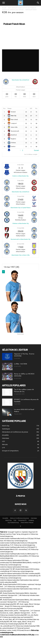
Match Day (9, 520)
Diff (31, 109)
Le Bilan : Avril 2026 (21, 364)
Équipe (10, 109)
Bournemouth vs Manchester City (21, 239)
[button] (4, 3)
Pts (36, 109)
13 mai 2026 (21, 196)
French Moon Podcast (27, 523)
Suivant (36, 150)
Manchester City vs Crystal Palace (21, 208)
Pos (4, 109)
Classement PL (22, 520)
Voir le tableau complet (31, 154)
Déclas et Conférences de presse (20, 518)
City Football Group (13, 523)
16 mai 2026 (21, 212)
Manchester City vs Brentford (20, 80)
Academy (31, 520)
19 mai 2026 (21, 228)
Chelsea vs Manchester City (21, 223)
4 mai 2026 (20, 165)
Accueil (4, 8)
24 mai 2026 (21, 244)
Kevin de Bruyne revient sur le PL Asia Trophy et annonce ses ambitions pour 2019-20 (19, 9)
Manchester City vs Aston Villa (21, 255)
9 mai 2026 (20, 181)
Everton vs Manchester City (20, 176)
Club (15, 520)
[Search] (38, 3)
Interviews (34, 518)
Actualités (5, 518)
